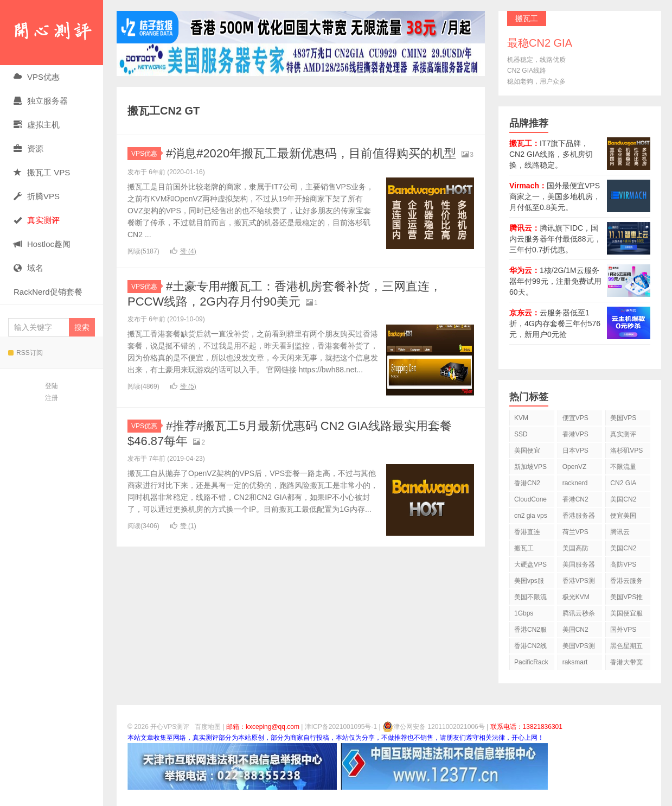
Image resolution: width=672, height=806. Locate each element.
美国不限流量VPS (530, 599)
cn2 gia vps (531, 516)
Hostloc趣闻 (42, 244)
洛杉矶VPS (626, 450)
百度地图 (208, 727)
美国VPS (623, 418)
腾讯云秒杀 (579, 613)
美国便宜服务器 (626, 615)
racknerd (575, 483)
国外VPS (623, 630)
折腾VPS (37, 196)
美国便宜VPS (527, 452)
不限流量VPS (623, 469)
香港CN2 (575, 499)
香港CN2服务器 (530, 632)
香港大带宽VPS (626, 664)
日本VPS (575, 450)
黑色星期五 (626, 646)
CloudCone (530, 499)
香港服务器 (579, 516)
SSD (521, 434)
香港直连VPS (527, 534)
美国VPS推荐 (626, 599)
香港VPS (575, 434)
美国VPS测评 (579, 648)
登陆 (52, 386)
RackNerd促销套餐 (48, 292)
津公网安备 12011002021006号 (434, 727)
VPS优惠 (37, 77)
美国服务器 (579, 564)
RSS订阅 (25, 353)
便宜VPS (575, 418)
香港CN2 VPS (527, 485)
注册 (52, 398)
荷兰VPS (575, 532)
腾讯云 (620, 532)
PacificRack (531, 662)
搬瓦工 (524, 548)
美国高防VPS (575, 550)
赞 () (183, 251)
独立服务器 (41, 101)
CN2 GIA (623, 483)
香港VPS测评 (579, 583)
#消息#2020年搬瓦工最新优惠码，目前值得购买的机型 (311, 153)
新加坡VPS (530, 467)
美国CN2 (623, 499)
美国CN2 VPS (623, 550)
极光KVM (576, 597)
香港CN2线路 (530, 648)
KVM (521, 418)
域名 (28, 268)
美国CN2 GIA (575, 632)
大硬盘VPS (530, 564)
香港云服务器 (626, 583)
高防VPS (623, 564)
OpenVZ (575, 467)
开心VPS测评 (52, 33)
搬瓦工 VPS (42, 172)
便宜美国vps (623, 518)
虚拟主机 (37, 125)
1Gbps (524, 613)
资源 (28, 148)
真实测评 (623, 434)
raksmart (575, 662)
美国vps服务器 (529, 583)
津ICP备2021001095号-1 (341, 727)
